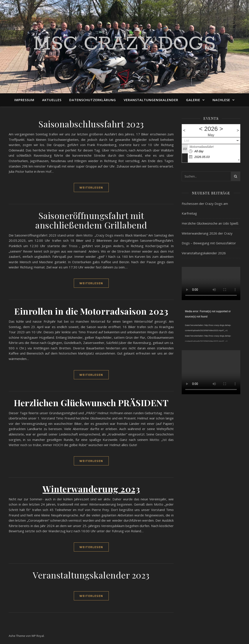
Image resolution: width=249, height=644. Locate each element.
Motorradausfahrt (201, 147)
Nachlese (221, 100)
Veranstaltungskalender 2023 (91, 575)
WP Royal (38, 636)
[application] (211, 325)
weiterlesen (91, 187)
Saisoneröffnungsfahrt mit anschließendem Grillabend (91, 220)
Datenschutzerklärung (93, 100)
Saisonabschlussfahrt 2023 (91, 124)
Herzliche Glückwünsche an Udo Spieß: (210, 223)
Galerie (193, 100)
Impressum (24, 100)
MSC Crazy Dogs (124, 44)
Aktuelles (52, 100)
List (187, 140)
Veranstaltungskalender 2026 (204, 253)
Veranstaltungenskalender (151, 100)
